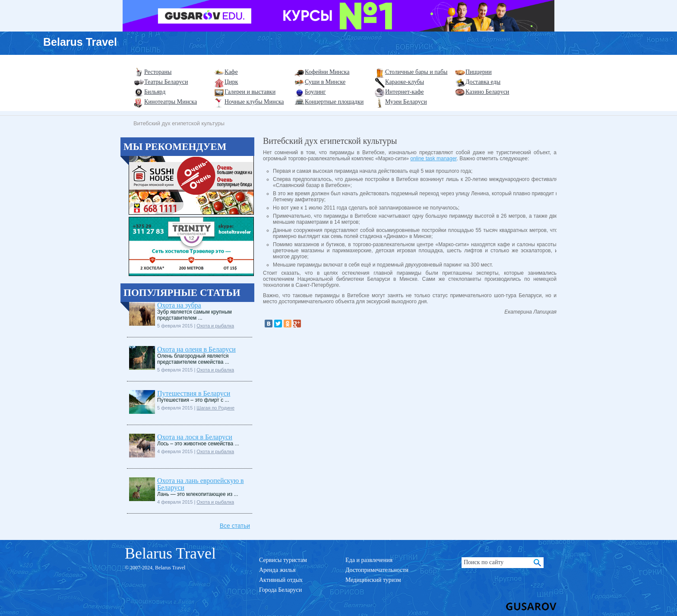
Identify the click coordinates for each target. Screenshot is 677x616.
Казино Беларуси (487, 92)
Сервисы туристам (283, 560)
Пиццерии (479, 72)
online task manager (433, 159)
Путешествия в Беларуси (194, 393)
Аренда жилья (277, 570)
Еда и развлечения (369, 560)
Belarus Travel (80, 42)
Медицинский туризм (373, 580)
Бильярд (155, 92)
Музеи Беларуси (406, 102)
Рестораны (158, 72)
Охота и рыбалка (215, 326)
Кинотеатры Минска (171, 102)
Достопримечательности (377, 570)
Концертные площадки (334, 102)
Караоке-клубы (405, 82)
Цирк (231, 82)
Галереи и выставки (250, 92)
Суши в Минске (325, 82)
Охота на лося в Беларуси (195, 437)
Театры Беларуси (166, 82)
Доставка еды (483, 82)
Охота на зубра (179, 305)
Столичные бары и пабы (416, 72)
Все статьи (235, 526)
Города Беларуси (280, 590)
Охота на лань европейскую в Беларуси (201, 484)
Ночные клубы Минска (254, 102)
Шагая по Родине (215, 408)
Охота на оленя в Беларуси (196, 349)
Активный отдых (281, 580)
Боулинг (315, 92)
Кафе (231, 72)
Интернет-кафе (405, 92)
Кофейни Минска (327, 72)
